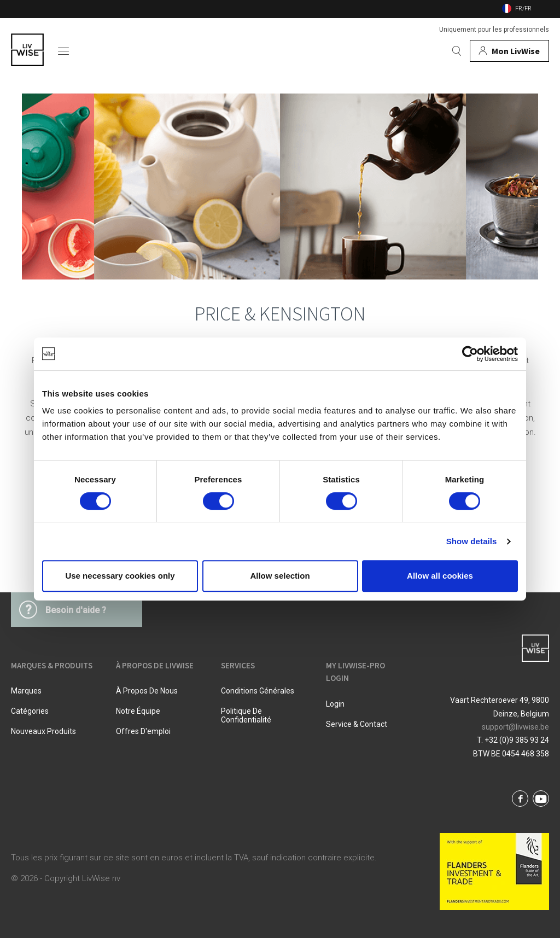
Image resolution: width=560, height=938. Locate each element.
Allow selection (280, 576)
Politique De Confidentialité (246, 715)
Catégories (30, 711)
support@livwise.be (515, 727)
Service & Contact (357, 724)
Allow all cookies (440, 576)
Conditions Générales (258, 691)
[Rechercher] (457, 51)
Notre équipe (138, 711)
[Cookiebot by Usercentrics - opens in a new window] (470, 354)
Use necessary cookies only (120, 576)
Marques (26, 691)
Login (335, 704)
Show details (472, 541)
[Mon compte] (509, 51)
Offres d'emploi (143, 731)
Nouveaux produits (43, 731)
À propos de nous (147, 691)
